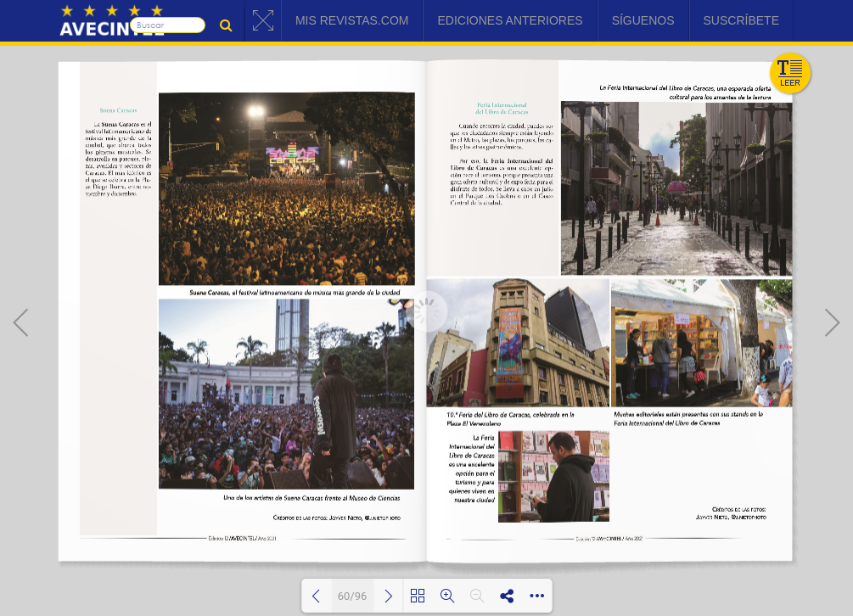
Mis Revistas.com (352, 20)
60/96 (353, 596)
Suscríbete (741, 20)
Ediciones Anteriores (510, 20)
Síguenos (643, 20)
